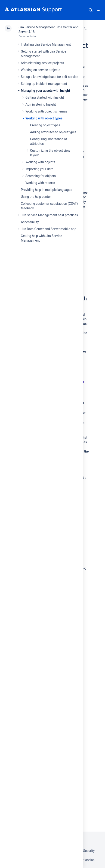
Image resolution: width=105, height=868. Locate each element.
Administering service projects (42, 63)
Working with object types (44, 118)
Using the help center (36, 197)
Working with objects (40, 162)
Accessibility (30, 222)
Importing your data (39, 169)
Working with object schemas (46, 111)
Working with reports (40, 183)
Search (91, 10)
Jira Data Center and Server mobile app (49, 229)
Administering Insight (41, 104)
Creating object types (45, 125)
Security (89, 851)
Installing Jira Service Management (46, 44)
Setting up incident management (44, 84)
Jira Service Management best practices (49, 215)
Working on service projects (40, 70)
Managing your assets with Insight (45, 91)
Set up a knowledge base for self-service (49, 77)
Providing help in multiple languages (46, 190)
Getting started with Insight (45, 98)
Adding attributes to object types (53, 132)
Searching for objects (41, 176)
